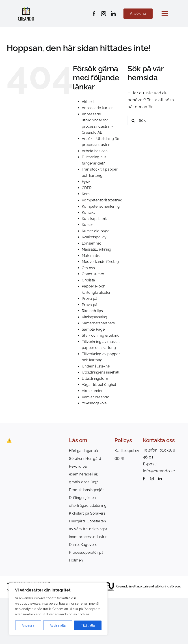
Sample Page (93, 329)
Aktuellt (88, 102)
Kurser (88, 225)
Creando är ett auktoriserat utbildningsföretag (149, 586)
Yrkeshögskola (94, 403)
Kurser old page (96, 231)
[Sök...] (154, 120)
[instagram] (104, 14)
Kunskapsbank (94, 219)
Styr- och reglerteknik (100, 335)
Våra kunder (92, 391)
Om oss (88, 268)
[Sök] (133, 120)
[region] (58, 609)
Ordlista (88, 280)
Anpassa (28, 625)
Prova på (90, 299)
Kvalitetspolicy (94, 237)
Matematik (91, 256)
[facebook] (94, 14)
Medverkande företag (100, 262)
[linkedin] (113, 14)
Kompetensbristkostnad (102, 200)
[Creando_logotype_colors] (26, 9)
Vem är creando (96, 397)
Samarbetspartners (98, 323)
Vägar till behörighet (99, 385)
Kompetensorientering (101, 206)
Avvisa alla (58, 625)
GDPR (87, 188)
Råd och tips (92, 311)
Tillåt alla (88, 625)
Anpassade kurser (97, 108)
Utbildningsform (96, 379)
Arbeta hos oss (95, 151)
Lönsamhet (91, 243)
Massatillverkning (97, 249)
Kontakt (88, 212)
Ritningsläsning (94, 317)
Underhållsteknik (96, 366)
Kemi (86, 194)
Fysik (86, 182)
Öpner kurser (93, 274)
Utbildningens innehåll (100, 372)
